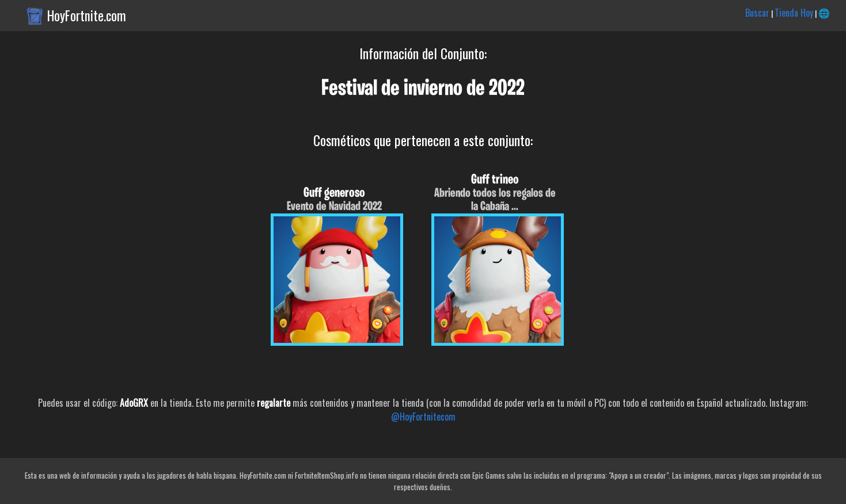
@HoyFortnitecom (423, 417)
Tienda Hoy (794, 13)
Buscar (757, 13)
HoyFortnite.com (87, 16)
